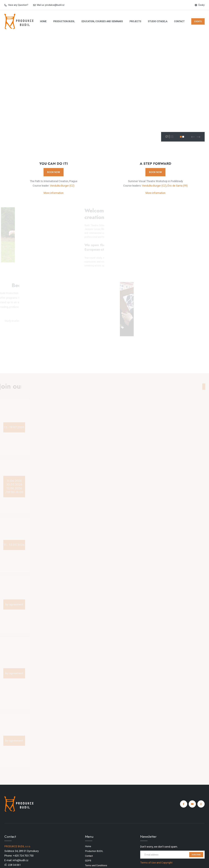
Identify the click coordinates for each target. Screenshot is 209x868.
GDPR (88, 861)
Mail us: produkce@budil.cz (51, 5)
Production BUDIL (64, 21)
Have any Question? (18, 5)
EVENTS (198, 21)
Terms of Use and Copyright (156, 863)
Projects (135, 21)
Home (43, 21)
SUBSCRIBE (196, 855)
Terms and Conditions (96, 865)
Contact (179, 21)
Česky (201, 5)
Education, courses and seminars (102, 21)
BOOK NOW (54, 172)
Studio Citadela (158, 21)
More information (54, 193)
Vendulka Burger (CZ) (62, 186)
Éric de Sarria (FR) (178, 186)
